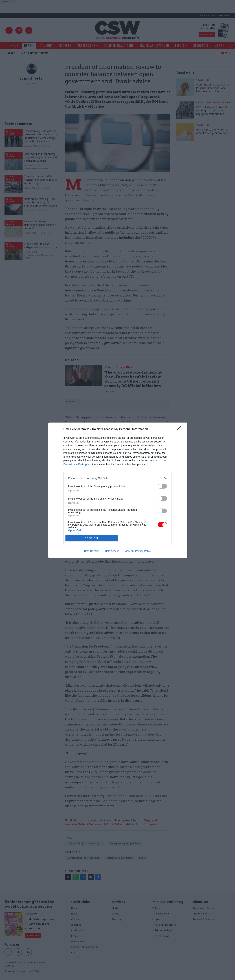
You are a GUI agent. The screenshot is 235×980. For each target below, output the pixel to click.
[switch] (162, 486)
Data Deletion (92, 551)
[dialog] (118, 490)
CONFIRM (92, 538)
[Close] (180, 429)
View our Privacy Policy (138, 551)
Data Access (112, 551)
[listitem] (118, 478)
